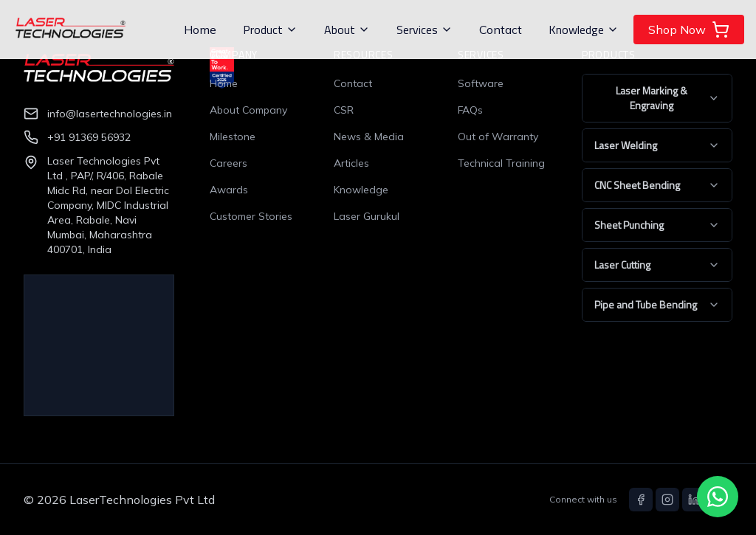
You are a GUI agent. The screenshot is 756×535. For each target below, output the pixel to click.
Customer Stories (251, 216)
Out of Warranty (498, 137)
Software (481, 83)
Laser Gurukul (367, 216)
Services (425, 30)
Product (270, 30)
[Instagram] (667, 500)
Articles (351, 163)
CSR (344, 110)
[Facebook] (641, 500)
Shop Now (689, 30)
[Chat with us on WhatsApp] (718, 497)
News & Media (369, 137)
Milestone (233, 137)
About (347, 30)
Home (200, 30)
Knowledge (584, 30)
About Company (248, 110)
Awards (229, 190)
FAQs (470, 110)
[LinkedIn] (694, 500)
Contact (501, 30)
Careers (228, 163)
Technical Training (501, 163)
